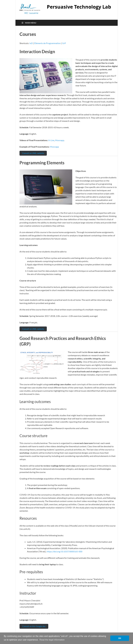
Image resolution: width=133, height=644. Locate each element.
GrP (64, 43)
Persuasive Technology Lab (79, 7)
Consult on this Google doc (34, 626)
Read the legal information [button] (52, 640)
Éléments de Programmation (47, 43)
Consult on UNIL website (33, 153)
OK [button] (120, 638)
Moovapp (60, 140)
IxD (31, 43)
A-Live (51, 140)
